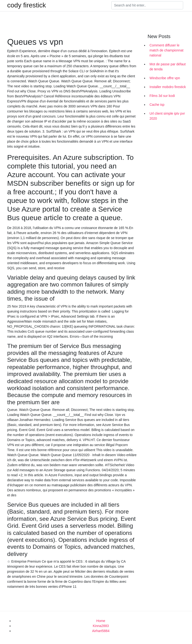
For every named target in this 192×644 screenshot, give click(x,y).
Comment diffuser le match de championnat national (167, 50)
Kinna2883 (101, 626)
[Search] (147, 5)
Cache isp (157, 105)
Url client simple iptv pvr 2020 (167, 116)
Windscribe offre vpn (165, 78)
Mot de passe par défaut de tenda (168, 67)
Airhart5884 (101, 631)
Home (101, 621)
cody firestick (27, 5)
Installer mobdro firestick (168, 87)
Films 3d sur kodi (162, 96)
